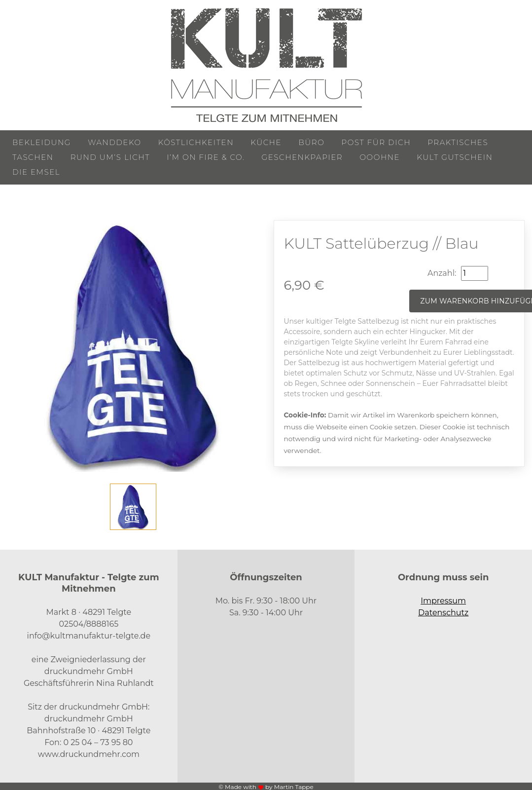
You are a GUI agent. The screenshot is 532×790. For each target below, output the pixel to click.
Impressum (443, 601)
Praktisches (458, 142)
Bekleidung (42, 142)
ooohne (380, 157)
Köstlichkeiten (196, 142)
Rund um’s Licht (110, 157)
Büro (311, 142)
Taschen (33, 157)
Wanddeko (114, 142)
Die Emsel (36, 172)
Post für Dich (376, 142)
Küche (266, 142)
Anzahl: (442, 273)
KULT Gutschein (455, 157)
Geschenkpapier (302, 157)
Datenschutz (443, 613)
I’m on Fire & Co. (206, 157)
